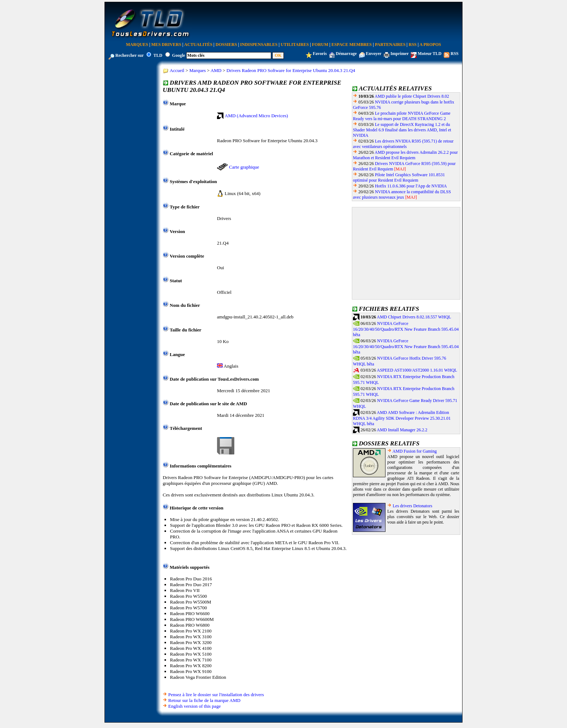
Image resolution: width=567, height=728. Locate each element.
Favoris (320, 54)
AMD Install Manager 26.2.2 (402, 430)
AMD (216, 70)
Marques (137, 45)
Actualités (198, 45)
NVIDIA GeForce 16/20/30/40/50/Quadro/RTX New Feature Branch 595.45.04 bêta (406, 329)
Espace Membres (352, 45)
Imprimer (400, 54)
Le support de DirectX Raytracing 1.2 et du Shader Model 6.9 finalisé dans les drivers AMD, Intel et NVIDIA (402, 130)
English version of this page (194, 706)
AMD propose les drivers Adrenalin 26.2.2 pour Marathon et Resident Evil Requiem (405, 155)
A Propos (430, 45)
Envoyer (374, 54)
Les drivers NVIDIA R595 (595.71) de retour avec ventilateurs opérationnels (403, 144)
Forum (320, 45)
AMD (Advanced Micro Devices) (256, 116)
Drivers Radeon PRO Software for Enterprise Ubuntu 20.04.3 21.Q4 (291, 70)
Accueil (177, 70)
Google (179, 55)
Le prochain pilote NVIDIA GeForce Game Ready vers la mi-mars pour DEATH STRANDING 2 (402, 116)
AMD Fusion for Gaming (414, 451)
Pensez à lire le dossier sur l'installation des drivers (216, 695)
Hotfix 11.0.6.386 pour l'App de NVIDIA (411, 186)
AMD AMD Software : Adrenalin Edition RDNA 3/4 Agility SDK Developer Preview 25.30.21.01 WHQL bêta (402, 418)
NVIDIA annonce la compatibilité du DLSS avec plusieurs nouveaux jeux (402, 194)
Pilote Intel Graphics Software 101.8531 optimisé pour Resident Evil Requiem (399, 177)
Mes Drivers (166, 45)
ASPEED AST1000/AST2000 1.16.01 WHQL (417, 370)
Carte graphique (244, 167)
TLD (158, 55)
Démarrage (346, 54)
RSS (413, 45)
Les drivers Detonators (412, 506)
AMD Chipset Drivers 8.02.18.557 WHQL (414, 317)
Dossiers (226, 45)
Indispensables (259, 45)
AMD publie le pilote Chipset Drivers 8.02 (412, 96)
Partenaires (390, 45)
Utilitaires (295, 45)
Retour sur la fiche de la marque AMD (204, 700)
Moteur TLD (430, 54)
